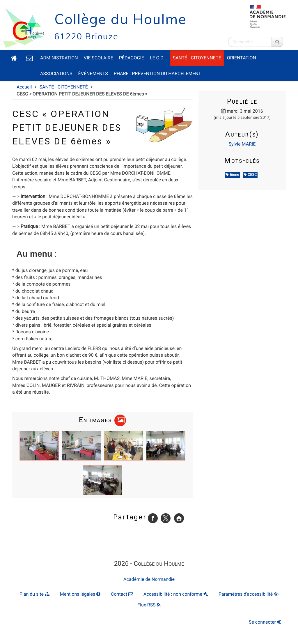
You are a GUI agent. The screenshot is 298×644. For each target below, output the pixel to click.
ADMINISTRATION (59, 58)
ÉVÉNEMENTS (93, 74)
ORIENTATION (242, 58)
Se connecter (265, 622)
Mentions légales (80, 594)
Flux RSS (149, 605)
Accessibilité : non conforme (176, 594)
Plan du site (34, 594)
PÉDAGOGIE (132, 58)
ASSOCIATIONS (56, 74)
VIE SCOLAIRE (99, 58)
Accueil (24, 87)
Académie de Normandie (149, 579)
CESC (250, 175)
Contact (122, 594)
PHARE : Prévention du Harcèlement (157, 74)
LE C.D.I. (158, 58)
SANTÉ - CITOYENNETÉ (197, 58)
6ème (232, 175)
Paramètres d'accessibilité (249, 594)
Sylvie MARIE (242, 144)
